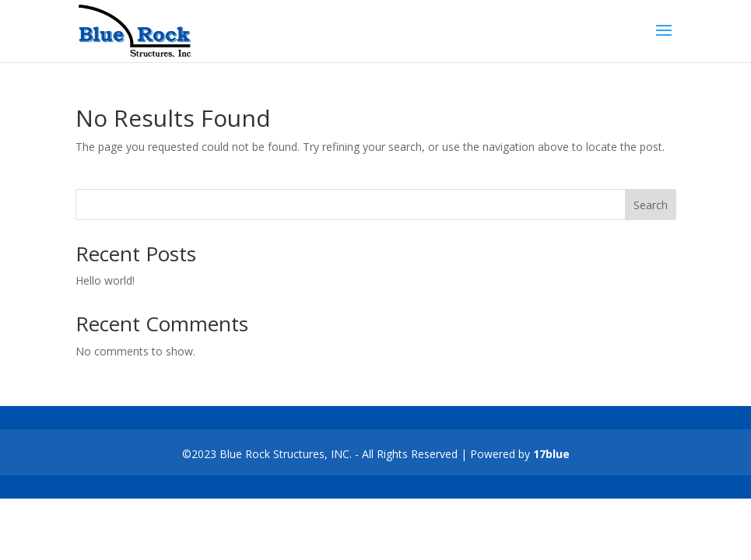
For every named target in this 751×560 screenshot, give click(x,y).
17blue (551, 454)
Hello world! (105, 280)
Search (651, 205)
